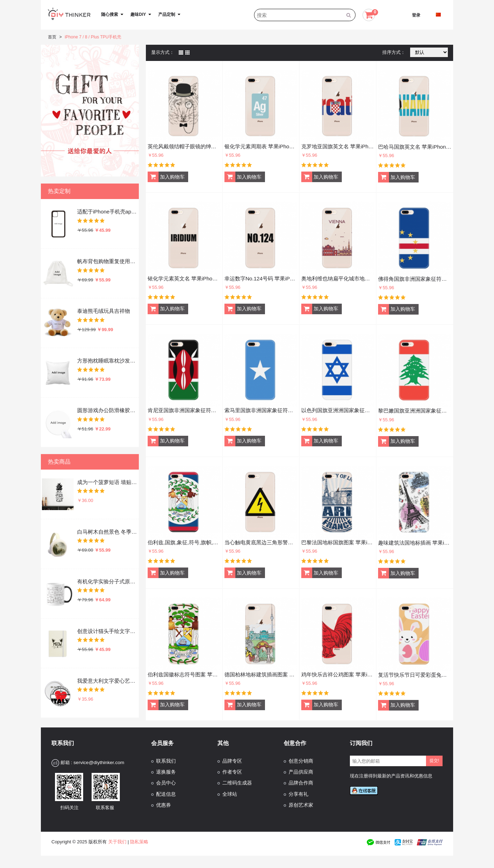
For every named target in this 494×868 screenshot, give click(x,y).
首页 (52, 37)
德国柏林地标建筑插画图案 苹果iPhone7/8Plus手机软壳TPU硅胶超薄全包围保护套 (261, 674)
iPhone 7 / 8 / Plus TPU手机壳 (93, 37)
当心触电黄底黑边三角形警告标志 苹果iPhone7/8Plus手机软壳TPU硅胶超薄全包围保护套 (261, 542)
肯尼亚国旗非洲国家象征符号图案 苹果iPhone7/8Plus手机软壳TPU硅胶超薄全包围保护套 (184, 410)
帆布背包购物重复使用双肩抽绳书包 (107, 261)
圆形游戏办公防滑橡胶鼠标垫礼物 (107, 410)
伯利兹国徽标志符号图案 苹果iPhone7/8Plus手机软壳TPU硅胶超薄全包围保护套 (184, 674)
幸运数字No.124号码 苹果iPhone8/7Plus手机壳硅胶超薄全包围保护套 (261, 278)
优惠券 (163, 805)
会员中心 (166, 783)
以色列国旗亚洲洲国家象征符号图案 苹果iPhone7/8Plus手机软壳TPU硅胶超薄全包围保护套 (338, 410)
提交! (434, 761)
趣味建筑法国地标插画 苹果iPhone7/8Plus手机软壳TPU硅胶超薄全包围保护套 (415, 543)
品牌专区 (232, 761)
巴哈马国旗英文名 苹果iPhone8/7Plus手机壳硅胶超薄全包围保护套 (415, 147)
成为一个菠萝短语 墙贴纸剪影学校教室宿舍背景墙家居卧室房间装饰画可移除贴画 (107, 482)
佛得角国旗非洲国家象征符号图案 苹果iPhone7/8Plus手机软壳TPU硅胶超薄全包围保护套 (415, 279)
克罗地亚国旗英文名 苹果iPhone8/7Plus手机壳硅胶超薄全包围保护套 (338, 146)
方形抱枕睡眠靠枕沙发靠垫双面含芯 (107, 361)
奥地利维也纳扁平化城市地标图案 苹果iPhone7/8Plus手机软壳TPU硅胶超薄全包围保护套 (338, 278)
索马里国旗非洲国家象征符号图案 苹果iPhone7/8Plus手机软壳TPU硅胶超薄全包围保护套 (261, 410)
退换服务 (166, 772)
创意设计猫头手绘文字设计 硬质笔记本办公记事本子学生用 (107, 631)
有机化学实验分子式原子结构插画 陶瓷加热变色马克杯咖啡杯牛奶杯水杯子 (107, 581)
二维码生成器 (237, 783)
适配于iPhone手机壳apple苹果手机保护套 (107, 212)
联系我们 (166, 761)
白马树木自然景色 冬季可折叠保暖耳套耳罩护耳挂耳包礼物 (107, 532)
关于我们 (117, 842)
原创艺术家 (301, 805)
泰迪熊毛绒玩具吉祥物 (104, 311)
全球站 (230, 794)
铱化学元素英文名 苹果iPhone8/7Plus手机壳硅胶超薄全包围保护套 (184, 278)
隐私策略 (139, 842)
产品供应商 (301, 772)
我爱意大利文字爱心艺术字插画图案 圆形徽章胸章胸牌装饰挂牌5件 (107, 681)
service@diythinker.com (99, 762)
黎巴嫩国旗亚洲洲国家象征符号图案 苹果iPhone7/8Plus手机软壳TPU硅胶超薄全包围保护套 (415, 411)
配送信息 (166, 794)
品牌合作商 (301, 783)
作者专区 (232, 772)
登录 (416, 15)
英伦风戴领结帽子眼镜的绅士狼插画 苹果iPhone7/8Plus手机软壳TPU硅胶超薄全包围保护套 (184, 146)
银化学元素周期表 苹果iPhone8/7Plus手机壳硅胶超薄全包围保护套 (261, 146)
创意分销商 (301, 761)
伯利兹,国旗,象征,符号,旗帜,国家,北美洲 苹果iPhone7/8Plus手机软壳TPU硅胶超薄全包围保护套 (184, 542)
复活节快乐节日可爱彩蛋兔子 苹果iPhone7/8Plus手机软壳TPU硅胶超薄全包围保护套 (415, 675)
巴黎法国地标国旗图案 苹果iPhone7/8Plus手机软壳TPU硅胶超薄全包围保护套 (338, 542)
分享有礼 (298, 794)
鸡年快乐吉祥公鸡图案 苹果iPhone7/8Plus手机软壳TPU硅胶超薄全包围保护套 (338, 674)
